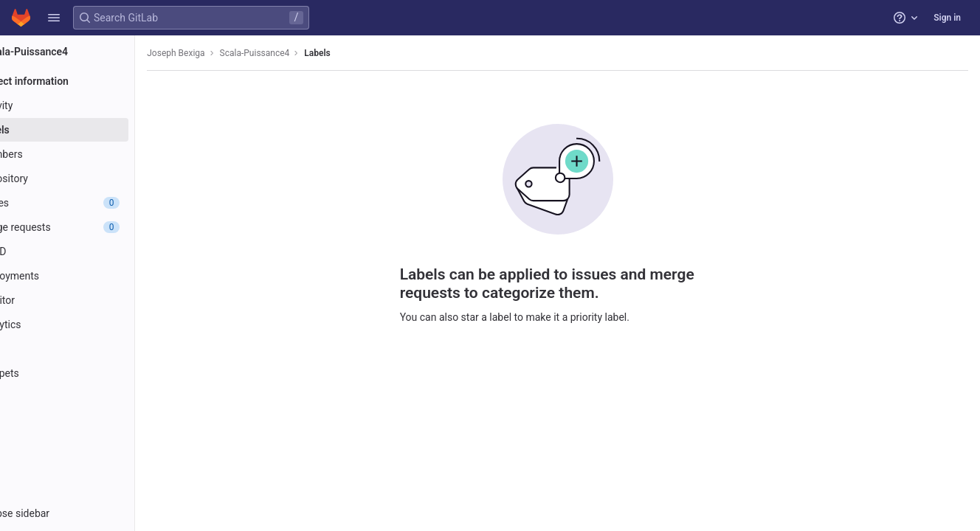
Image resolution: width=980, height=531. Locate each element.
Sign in (947, 18)
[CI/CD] (94, 251)
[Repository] (94, 178)
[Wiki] (94, 349)
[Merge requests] (94, 227)
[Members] (94, 154)
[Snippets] (94, 373)
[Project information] (94, 81)
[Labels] (94, 130)
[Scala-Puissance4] (94, 52)
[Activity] (94, 105)
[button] (54, 18)
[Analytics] (94, 324)
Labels (371, 53)
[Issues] (94, 203)
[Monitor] (94, 300)
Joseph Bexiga (230, 53)
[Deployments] (94, 276)
